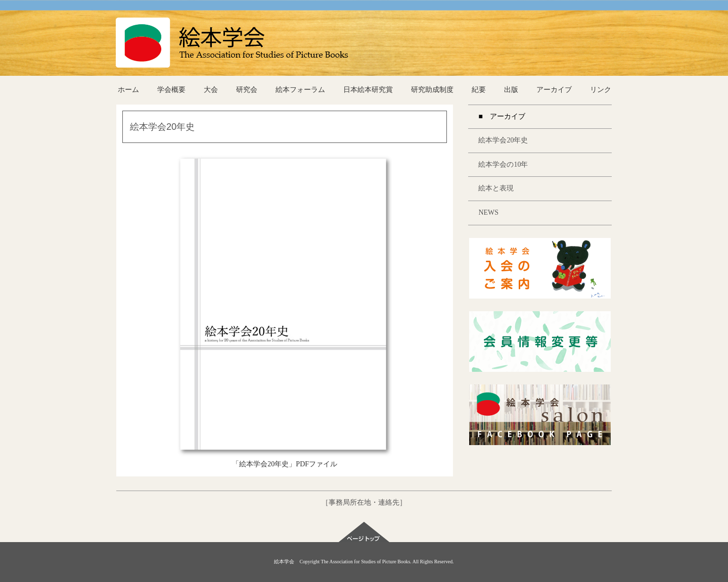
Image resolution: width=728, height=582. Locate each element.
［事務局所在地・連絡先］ (364, 502)
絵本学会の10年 (503, 164)
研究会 (247, 90)
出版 (511, 90)
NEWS (488, 212)
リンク (601, 90)
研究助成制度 (432, 90)
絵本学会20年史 (503, 140)
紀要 (479, 90)
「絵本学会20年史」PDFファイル (285, 464)
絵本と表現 (496, 188)
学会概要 (171, 90)
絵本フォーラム (300, 90)
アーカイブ (554, 90)
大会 (211, 90)
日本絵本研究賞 (368, 90)
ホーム (128, 90)
